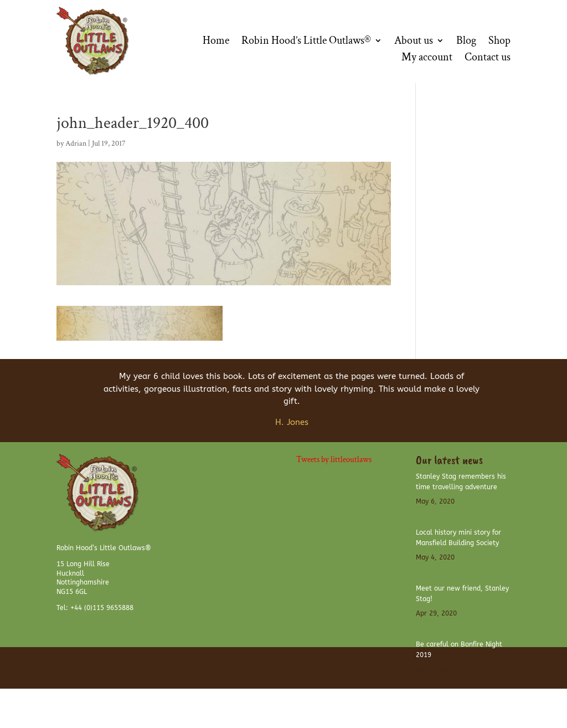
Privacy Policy (491, 703)
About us (414, 42)
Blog (466, 42)
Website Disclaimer (432, 703)
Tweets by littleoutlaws (334, 460)
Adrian (76, 143)
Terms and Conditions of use (351, 703)
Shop (499, 42)
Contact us (488, 59)
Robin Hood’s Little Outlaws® (306, 42)
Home (216, 42)
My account (427, 59)
